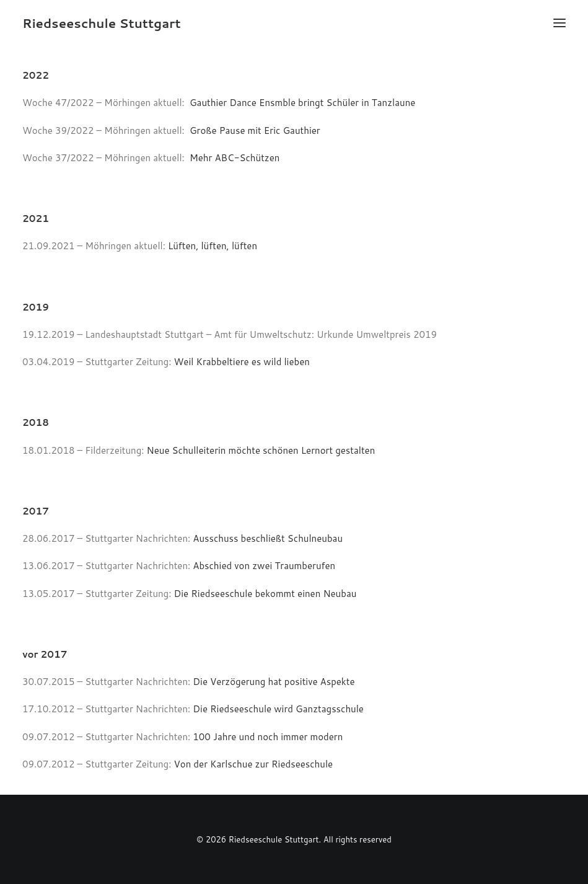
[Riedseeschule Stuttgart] (102, 23)
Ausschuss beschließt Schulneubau (266, 538)
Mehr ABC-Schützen (235, 158)
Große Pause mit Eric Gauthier (255, 130)
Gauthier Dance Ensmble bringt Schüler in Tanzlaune (302, 103)
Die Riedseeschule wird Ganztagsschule (278, 709)
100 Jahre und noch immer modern (268, 737)
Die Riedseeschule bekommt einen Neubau (265, 594)
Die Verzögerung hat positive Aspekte (274, 682)
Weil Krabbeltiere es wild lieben (242, 362)
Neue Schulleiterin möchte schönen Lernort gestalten (261, 450)
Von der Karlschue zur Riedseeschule (254, 764)
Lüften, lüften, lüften (213, 246)
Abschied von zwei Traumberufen (264, 566)
